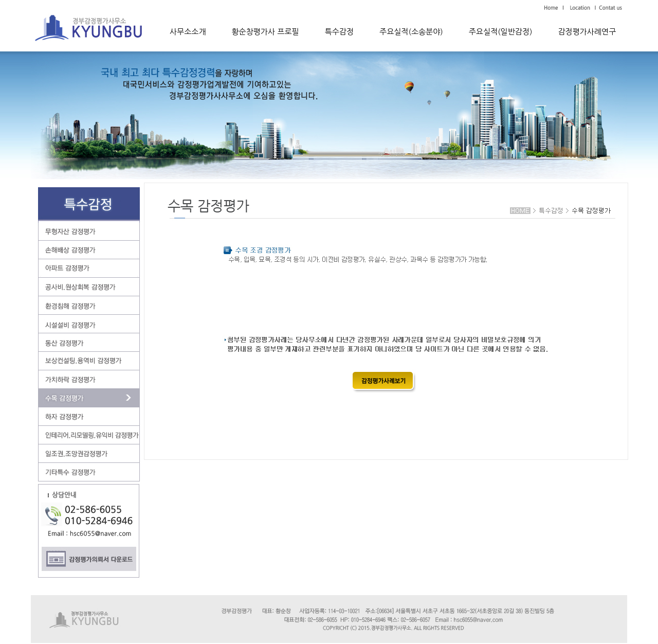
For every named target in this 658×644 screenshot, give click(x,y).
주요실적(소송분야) (411, 32)
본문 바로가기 (31, 0)
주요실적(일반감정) (501, 32)
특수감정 (339, 32)
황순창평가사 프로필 (266, 32)
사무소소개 (188, 32)
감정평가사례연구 (587, 32)
